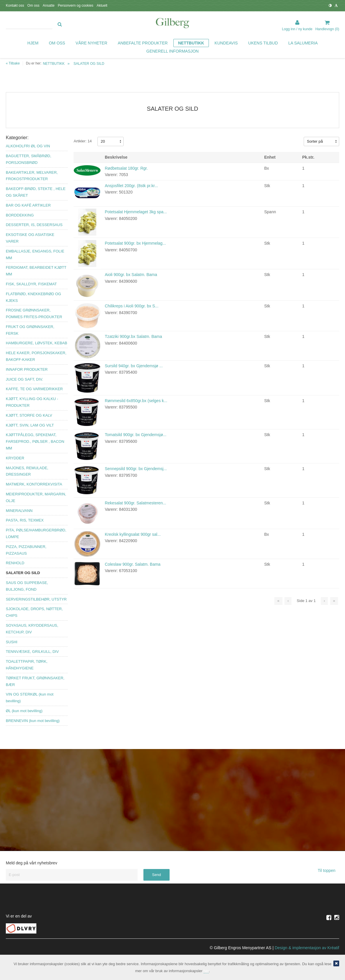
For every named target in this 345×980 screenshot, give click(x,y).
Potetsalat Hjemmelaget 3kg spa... (136, 212)
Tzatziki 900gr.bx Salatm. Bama (133, 336)
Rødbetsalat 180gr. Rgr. (126, 168)
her (206, 971)
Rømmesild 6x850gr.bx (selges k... (136, 401)
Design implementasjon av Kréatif (307, 948)
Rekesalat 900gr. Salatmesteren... (135, 503)
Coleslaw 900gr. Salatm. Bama (133, 564)
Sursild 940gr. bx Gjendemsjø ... (134, 366)
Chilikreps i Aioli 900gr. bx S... (131, 306)
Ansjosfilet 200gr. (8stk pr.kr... (131, 186)
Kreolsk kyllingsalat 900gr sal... (133, 534)
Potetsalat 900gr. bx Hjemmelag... (135, 243)
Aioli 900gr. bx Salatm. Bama (131, 275)
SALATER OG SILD (89, 64)
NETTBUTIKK (54, 64)
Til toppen (328, 870)
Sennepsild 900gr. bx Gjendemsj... (136, 469)
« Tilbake (13, 63)
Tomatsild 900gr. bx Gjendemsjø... (136, 435)
